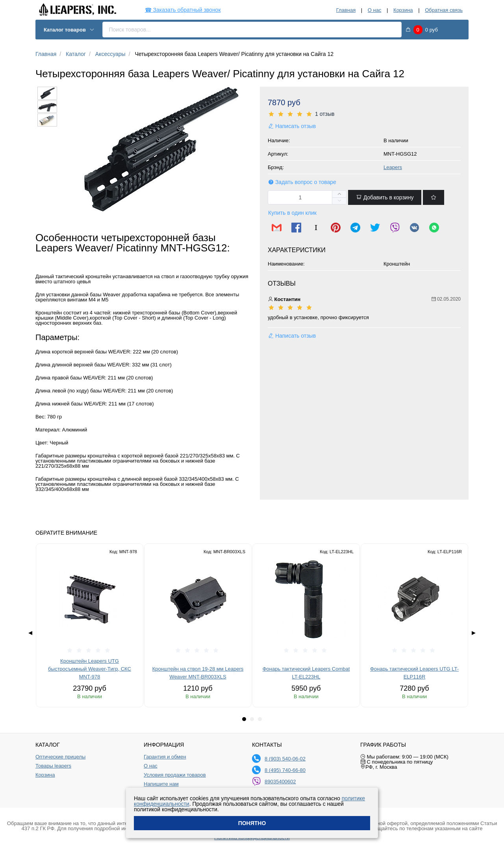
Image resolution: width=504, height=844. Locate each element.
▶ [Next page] (474, 633)
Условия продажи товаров (175, 775)
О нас (375, 10)
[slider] (364, 114)
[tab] (244, 719)
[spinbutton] (307, 197)
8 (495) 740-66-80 (285, 770)
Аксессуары (110, 54)
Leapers (393, 167)
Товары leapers (53, 766)
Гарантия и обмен (165, 757)
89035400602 (280, 782)
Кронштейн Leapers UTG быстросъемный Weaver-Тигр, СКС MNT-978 (90, 669)
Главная (346, 10)
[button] (339, 201)
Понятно (252, 823)
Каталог (76, 54)
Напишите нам (161, 784)
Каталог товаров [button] (69, 30)
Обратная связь (444, 10)
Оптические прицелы (60, 757)
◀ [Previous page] (30, 633)
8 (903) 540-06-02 (285, 759)
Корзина (403, 10)
